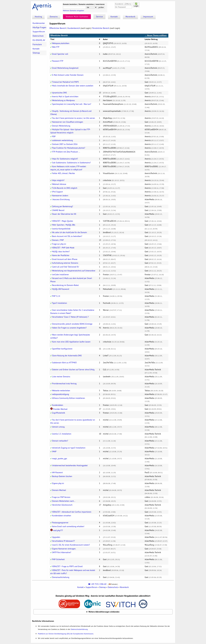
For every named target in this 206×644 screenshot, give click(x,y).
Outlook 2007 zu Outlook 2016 (65, 144)
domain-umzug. (59, 427)
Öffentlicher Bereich (58, 28)
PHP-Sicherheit (58, 559)
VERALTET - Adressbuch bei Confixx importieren (72, 512)
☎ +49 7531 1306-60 (97, 584)
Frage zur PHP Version (61, 497)
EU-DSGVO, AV (39, 40)
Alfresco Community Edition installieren (69, 398)
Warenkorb (130, 17)
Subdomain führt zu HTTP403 (64, 363)
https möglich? (58, 180)
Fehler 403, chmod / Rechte (63, 173)
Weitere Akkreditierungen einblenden (104, 612)
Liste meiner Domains (61, 377)
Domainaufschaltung (61, 577)
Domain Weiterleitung (61, 126)
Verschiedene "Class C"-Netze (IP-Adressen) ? (70, 317)
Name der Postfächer (61, 255)
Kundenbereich (74, 28)
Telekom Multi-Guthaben (77, 17)
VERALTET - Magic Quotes (63, 221)
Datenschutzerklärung (79, 629)
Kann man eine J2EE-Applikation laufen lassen (71, 342)
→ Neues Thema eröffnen (156, 35)
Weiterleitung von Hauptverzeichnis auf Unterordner (74, 271)
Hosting (38, 17)
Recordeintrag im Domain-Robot (65, 285)
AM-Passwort (57, 473)
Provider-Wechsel (60, 409)
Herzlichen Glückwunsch (62, 505)
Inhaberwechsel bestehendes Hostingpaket (70, 466)
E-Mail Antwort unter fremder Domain (68, 75)
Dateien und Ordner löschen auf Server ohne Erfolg (73, 370)
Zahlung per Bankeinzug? (63, 206)
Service (99, 17)
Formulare (37, 44)
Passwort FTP (58, 61)
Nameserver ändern (60, 196)
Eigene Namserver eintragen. (64, 549)
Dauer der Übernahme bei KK (64, 214)
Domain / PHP (58, 240)
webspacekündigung (60, 394)
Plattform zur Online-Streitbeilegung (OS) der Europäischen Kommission (66, 634)
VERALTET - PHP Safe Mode (63, 248)
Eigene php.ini (58, 483)
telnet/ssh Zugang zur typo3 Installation (69, 448)
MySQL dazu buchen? (61, 252)
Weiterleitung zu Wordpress (63, 100)
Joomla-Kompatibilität (61, 229)
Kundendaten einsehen (62, 516)
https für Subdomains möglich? (65, 159)
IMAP (54, 452)
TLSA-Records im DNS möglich (65, 188)
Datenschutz (38, 36)
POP (54, 137)
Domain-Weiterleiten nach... (64, 501)
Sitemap (36, 53)
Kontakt (114, 17)
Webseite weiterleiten (61, 391)
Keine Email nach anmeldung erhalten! (68, 526)
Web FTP (56, 47)
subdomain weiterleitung (62, 140)
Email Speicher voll (60, 54)
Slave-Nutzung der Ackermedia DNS (67, 356)
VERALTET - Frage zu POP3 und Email (67, 566)
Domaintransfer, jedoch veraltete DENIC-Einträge (72, 324)
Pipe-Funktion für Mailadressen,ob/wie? (69, 148)
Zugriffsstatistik (59, 413)
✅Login (136, 5)
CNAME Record (58, 210)
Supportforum (39, 32)
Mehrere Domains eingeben (74, 10)
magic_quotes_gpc (60, 459)
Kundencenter (39, 23)
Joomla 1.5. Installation (62, 434)
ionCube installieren (60, 275)
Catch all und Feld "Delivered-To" (66, 267)
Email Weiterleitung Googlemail (65, 68)
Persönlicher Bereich (101, 28)
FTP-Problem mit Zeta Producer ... (66, 152)
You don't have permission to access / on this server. (74, 118)
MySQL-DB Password (61, 289)
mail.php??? (58, 530)
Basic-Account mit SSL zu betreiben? (67, 236)
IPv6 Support (57, 192)
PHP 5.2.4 (56, 296)
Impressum (148, 17)
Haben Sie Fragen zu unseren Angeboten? (69, 328)
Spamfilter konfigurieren (62, 349)
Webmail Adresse (59, 184)
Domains (54, 17)
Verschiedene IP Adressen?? (63, 541)
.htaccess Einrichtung (61, 199)
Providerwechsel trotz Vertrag (64, 384)
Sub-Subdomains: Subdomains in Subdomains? (71, 163)
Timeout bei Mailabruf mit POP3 (65, 82)
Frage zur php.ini (59, 244)
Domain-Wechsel (59, 490)
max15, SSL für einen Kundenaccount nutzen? (71, 545)
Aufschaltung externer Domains (65, 263)
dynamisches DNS (59, 93)
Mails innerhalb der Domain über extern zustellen (73, 86)
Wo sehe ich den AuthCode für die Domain (70, 232)
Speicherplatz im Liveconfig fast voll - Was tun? (72, 104)
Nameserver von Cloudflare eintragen (68, 122)
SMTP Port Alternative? (62, 552)
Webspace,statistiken (61, 43)
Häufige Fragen (39, 27)
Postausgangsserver (60, 523)
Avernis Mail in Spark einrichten (65, 97)
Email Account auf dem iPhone (65, 259)
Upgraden (56, 537)
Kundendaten (58, 405)
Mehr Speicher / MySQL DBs (64, 225)
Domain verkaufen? (60, 441)
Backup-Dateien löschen (62, 476)
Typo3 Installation (60, 303)
